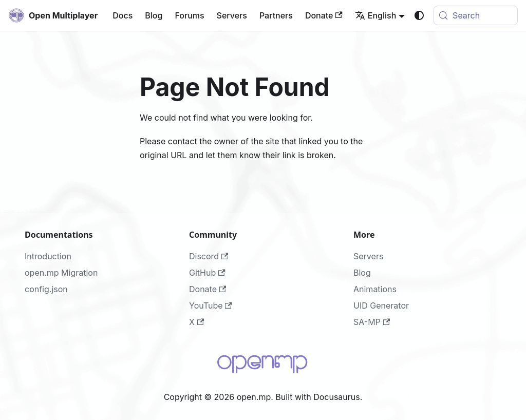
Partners (276, 15)
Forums (189, 15)
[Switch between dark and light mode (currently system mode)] (419, 15)
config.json (46, 289)
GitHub (207, 273)
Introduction (48, 256)
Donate (324, 15)
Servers (232, 15)
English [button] (376, 15)
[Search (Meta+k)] (476, 15)
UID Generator (381, 306)
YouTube (211, 306)
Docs (123, 15)
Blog (154, 15)
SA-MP (372, 322)
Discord (209, 256)
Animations (375, 289)
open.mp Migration (61, 273)
